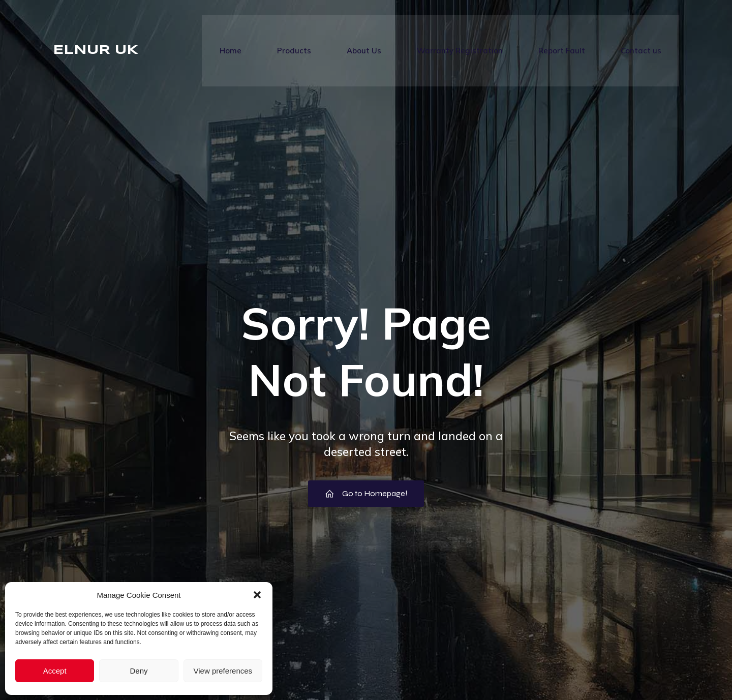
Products (294, 51)
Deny (139, 671)
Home (231, 51)
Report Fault (562, 51)
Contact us (641, 51)
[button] (257, 595)
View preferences (223, 671)
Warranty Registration (460, 51)
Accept (55, 671)
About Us (364, 51)
